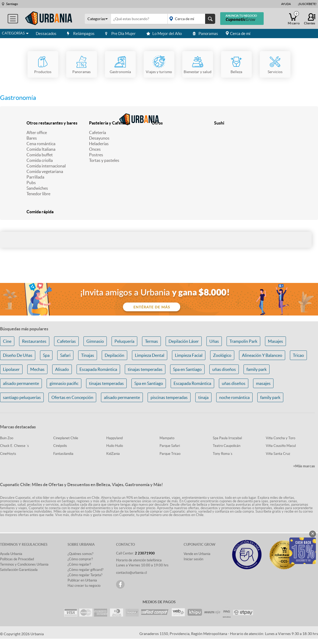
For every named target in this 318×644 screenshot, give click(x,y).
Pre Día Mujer (120, 34)
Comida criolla (40, 160)
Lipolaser (11, 369)
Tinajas (88, 355)
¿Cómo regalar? (79, 564)
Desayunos (99, 138)
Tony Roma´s (223, 454)
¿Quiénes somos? (80, 554)
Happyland (114, 438)
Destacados (46, 34)
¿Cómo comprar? (80, 559)
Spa (46, 355)
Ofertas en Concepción (72, 397)
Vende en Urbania (197, 554)
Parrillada (35, 177)
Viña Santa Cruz (278, 454)
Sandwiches (37, 188)
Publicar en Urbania (82, 580)
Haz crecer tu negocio (84, 586)
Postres (96, 155)
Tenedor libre (38, 194)
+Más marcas (304, 466)
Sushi (219, 123)
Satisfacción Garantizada (19, 570)
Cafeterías (66, 341)
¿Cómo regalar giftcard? (85, 570)
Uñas (214, 341)
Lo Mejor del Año (164, 34)
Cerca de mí (240, 34)
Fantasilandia (63, 454)
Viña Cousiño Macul (281, 446)
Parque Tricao (170, 454)
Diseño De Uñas (18, 355)
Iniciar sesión (193, 559)
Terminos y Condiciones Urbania (24, 564)
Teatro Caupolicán (227, 446)
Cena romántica (41, 144)
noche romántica (234, 397)
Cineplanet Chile (66, 438)
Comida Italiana (41, 149)
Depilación (114, 355)
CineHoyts (8, 454)
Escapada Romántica (98, 369)
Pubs (31, 183)
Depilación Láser (184, 341)
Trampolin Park (243, 341)
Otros (157, 123)
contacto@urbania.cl (131, 573)
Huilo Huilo (115, 446)
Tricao (298, 355)
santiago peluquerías (22, 397)
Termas (151, 341)
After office (37, 132)
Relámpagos (81, 34)
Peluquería (124, 341)
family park (257, 369)
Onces (95, 149)
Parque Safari (170, 446)
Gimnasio (95, 341)
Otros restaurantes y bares (52, 123)
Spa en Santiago (187, 369)
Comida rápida (40, 212)
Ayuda (286, 4)
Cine (7, 341)
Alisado (62, 369)
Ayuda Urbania (11, 554)
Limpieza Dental (150, 355)
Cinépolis (60, 446)
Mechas (37, 369)
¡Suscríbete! (307, 4)
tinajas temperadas (145, 369)
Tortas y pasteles (104, 160)
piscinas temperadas (169, 397)
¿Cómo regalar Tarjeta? (85, 575)
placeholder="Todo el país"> (190, 19)
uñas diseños (224, 369)
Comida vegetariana (45, 171)
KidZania (113, 454)
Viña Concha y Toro (281, 438)
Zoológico (222, 355)
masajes (263, 383)
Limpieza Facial (189, 355)
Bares (32, 138)
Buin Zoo (7, 438)
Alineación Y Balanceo (262, 355)
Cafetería (98, 132)
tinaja (203, 397)
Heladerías (99, 144)
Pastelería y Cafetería (110, 123)
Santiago (12, 4)
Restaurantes (34, 341)
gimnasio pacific (64, 383)
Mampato (167, 438)
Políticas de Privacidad (17, 559)
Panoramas (205, 34)
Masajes (275, 341)
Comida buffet (40, 155)
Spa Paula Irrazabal (227, 438)
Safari (65, 355)
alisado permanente (21, 383)
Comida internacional (46, 166)
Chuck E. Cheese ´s (14, 446)
